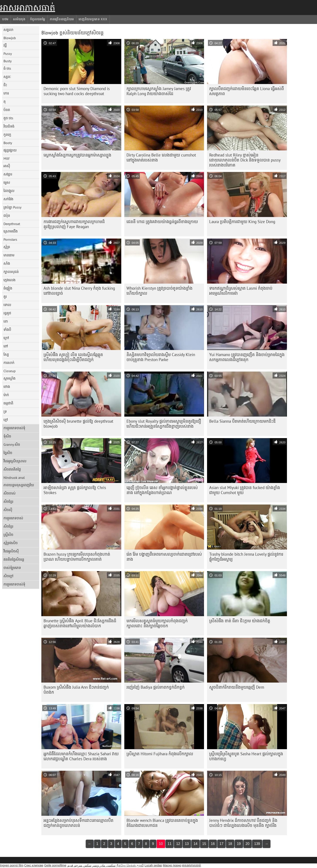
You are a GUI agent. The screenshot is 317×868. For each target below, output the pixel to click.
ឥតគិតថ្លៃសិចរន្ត (14, 559)
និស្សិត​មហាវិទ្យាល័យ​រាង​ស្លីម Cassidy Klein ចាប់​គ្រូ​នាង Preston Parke (161, 357)
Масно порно (172, 865)
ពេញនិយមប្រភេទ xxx (93, 19)
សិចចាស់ (9, 493)
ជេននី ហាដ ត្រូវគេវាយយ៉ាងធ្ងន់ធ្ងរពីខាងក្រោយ (162, 222)
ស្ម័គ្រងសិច (11, 543)
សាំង (7, 263)
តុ (5, 101)
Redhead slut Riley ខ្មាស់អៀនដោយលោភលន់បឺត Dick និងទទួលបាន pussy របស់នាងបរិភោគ (245, 160)
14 (196, 844)
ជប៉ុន (7, 215)
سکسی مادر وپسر (104, 865)
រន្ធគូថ (7, 313)
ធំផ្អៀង (8, 288)
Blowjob (10, 38)
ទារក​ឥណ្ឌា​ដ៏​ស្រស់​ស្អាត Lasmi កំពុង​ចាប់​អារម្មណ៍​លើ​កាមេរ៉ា (241, 291)
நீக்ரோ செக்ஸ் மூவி (130, 865)
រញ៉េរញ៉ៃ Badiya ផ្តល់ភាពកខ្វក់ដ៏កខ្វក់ (156, 687)
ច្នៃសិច (8, 453)
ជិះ (5, 85)
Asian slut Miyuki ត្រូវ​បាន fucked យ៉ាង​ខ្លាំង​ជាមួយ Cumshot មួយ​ (245, 490)
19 (239, 844)
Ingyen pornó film (12, 865)
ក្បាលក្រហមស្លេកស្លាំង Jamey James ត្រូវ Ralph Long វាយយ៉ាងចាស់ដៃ (159, 91)
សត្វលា (8, 30)
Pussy (8, 54)
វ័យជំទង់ (9, 126)
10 (161, 844)
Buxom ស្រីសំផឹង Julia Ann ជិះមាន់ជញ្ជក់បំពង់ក (76, 690)
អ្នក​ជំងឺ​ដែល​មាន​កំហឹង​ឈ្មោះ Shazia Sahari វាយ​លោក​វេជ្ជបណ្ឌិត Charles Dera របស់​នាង (81, 756)
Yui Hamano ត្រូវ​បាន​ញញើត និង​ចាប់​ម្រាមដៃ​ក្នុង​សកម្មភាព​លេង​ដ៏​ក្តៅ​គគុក (247, 357)
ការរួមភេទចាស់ (13, 518)
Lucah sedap (153, 865)
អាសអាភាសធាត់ (28, 8)
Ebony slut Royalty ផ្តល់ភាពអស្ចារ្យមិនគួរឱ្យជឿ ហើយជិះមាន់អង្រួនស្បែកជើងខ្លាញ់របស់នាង (164, 424)
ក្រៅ (6, 338)
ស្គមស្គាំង (9, 378)
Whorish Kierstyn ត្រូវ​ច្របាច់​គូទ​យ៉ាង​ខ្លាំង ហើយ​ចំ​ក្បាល (159, 291)
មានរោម (9, 255)
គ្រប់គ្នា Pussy (12, 207)
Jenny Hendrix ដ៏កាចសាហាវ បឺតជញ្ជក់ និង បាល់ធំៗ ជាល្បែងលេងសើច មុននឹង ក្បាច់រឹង (243, 823)
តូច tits (8, 118)
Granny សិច (12, 444)
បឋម (5, 19)
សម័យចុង (19, 19)
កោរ (6, 93)
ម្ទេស (7, 182)
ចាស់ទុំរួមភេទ (12, 568)
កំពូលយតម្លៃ (38, 19)
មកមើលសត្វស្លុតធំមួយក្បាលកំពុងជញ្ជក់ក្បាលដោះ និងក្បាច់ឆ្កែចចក (157, 623)
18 (230, 844)
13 (187, 844)
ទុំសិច (7, 436)
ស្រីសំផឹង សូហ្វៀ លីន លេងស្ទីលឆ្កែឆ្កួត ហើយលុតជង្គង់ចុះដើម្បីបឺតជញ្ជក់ (73, 357)
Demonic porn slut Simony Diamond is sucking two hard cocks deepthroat (77, 91)
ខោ (6, 321)
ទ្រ (5, 411)
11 (170, 844)
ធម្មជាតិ (8, 403)
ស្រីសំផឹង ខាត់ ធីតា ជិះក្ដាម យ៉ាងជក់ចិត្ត (240, 621)
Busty (8, 61)
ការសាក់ (9, 363)
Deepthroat (12, 224)
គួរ (5, 296)
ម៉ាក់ (6, 395)
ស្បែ (6, 354)
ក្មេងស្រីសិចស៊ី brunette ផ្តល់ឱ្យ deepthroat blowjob (78, 424)
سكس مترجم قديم (79, 865)
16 (213, 844)
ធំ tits (7, 68)
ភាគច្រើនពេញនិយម (62, 19)
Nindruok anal (14, 478)
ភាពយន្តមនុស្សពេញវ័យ (19, 485)
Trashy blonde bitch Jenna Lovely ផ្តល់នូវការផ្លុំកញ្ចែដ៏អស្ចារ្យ (246, 557)
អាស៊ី (7, 166)
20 (248, 844)
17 (221, 844)
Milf (6, 158)
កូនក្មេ (7, 135)
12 (178, 844)
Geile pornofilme (55, 865)
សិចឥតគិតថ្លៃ (12, 469)
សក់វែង (8, 199)
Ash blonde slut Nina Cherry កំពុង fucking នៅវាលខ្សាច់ (79, 291)
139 (257, 844)
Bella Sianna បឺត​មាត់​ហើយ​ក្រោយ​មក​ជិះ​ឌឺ (242, 421)
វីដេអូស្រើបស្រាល (15, 461)
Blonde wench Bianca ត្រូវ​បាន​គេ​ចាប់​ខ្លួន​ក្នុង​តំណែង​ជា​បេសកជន (162, 823)
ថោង (7, 387)
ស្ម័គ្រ (7, 247)
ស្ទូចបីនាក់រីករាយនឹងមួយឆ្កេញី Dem (237, 687)
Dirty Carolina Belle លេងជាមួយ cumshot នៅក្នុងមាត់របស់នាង (161, 157)
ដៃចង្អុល (9, 191)
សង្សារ (8, 174)
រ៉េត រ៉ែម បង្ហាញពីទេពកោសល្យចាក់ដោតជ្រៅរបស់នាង (164, 557)
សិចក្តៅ (8, 576)
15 (204, 844)
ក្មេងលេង (9, 280)
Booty (8, 143)
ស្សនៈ (7, 77)
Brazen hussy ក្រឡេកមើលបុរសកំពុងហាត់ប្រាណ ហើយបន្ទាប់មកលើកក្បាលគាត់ (77, 557)
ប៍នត (7, 110)
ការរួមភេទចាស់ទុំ (14, 428)
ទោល (7, 305)
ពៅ (6, 346)
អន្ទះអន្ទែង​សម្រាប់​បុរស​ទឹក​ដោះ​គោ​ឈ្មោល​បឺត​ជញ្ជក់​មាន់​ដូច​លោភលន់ (78, 823)
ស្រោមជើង (11, 231)
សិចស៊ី (8, 510)
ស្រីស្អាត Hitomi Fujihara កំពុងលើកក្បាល (160, 754)
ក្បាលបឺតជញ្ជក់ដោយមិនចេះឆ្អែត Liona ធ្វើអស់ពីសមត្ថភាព (247, 91)
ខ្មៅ (6, 420)
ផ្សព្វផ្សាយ (10, 150)
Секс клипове (34, 865)
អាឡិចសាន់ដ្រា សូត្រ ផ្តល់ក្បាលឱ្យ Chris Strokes (75, 490)
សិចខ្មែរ (8, 501)
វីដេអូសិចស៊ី (11, 551)
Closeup (10, 371)
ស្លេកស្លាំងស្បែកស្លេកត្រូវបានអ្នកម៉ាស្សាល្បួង (77, 155)
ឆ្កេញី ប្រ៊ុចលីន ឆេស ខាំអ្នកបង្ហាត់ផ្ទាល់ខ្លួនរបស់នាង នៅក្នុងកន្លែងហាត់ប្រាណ (162, 490)
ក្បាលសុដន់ (11, 272)
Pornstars (10, 239)
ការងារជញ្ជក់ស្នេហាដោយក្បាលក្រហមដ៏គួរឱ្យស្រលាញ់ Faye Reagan (74, 224)
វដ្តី (5, 45)
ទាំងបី (7, 330)
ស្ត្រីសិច (8, 535)
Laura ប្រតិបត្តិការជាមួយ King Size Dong (242, 222)
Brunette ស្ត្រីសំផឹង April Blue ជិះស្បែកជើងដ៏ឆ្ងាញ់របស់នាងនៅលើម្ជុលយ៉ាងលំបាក (80, 623)
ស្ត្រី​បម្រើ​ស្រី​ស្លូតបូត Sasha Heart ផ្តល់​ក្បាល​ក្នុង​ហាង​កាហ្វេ (246, 756)
